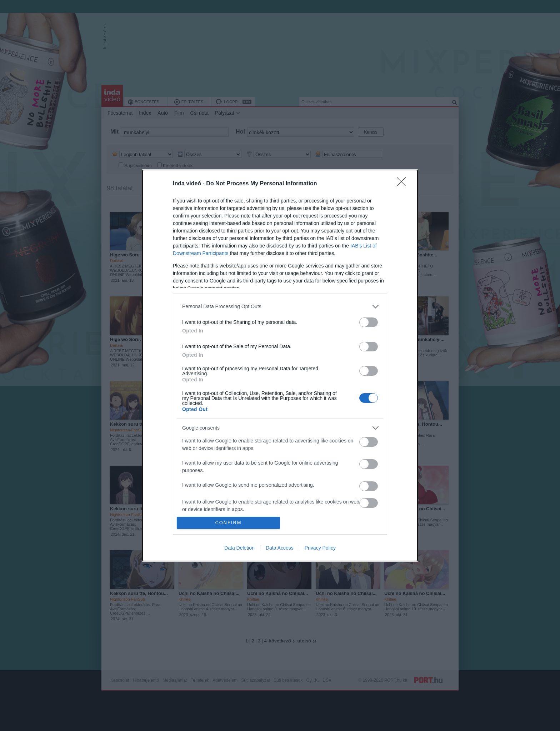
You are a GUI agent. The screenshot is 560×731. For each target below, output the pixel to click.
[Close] (404, 184)
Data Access (280, 548)
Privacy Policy (320, 548)
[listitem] (280, 307)
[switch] (369, 322)
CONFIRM (228, 523)
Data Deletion (239, 548)
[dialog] (280, 365)
